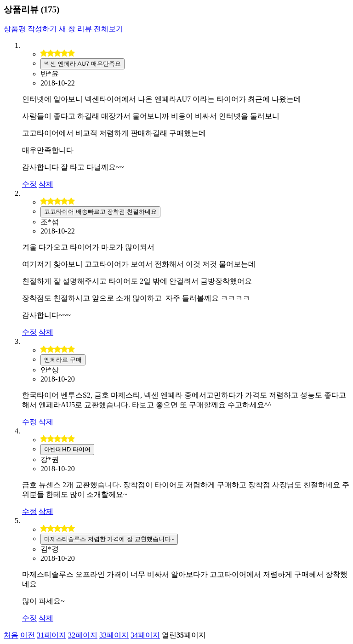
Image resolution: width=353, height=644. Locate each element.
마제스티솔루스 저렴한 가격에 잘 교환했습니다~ (109, 539)
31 (51, 635)
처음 (11, 635)
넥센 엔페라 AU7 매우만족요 (83, 64)
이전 (28, 635)
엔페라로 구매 (63, 360)
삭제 (46, 184)
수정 (29, 184)
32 (83, 635)
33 (114, 635)
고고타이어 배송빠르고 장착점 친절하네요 (100, 212)
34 (145, 635)
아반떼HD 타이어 (67, 449)
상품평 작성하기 (40, 29)
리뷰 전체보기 (100, 29)
